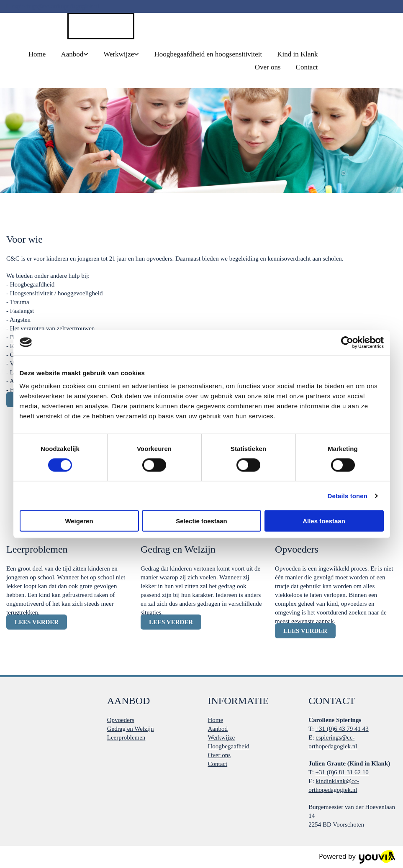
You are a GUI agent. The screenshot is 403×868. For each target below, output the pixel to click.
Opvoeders (121, 720)
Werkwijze (119, 54)
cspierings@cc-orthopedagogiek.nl (55, 6)
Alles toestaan (324, 521)
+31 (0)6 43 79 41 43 (342, 729)
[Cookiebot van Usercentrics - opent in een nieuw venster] (347, 342)
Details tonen (348, 495)
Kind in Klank (297, 54)
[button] (37, 622)
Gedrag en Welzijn (131, 729)
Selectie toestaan (201, 521)
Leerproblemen (126, 737)
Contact (307, 67)
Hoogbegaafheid (229, 746)
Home (37, 54)
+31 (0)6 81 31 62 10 (342, 772)
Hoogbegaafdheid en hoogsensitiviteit (208, 54)
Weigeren (79, 521)
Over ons (268, 67)
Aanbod (72, 54)
